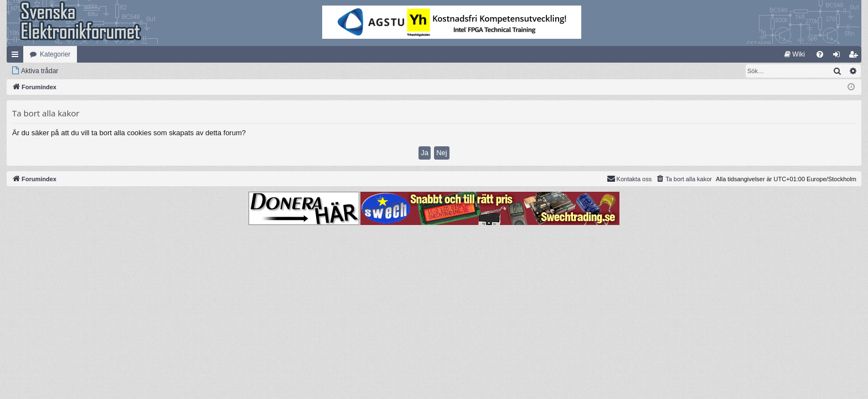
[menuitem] (795, 54)
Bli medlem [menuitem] (856, 57)
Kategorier (55, 54)
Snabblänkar (17, 57)
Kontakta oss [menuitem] (629, 178)
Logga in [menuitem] (839, 57)
